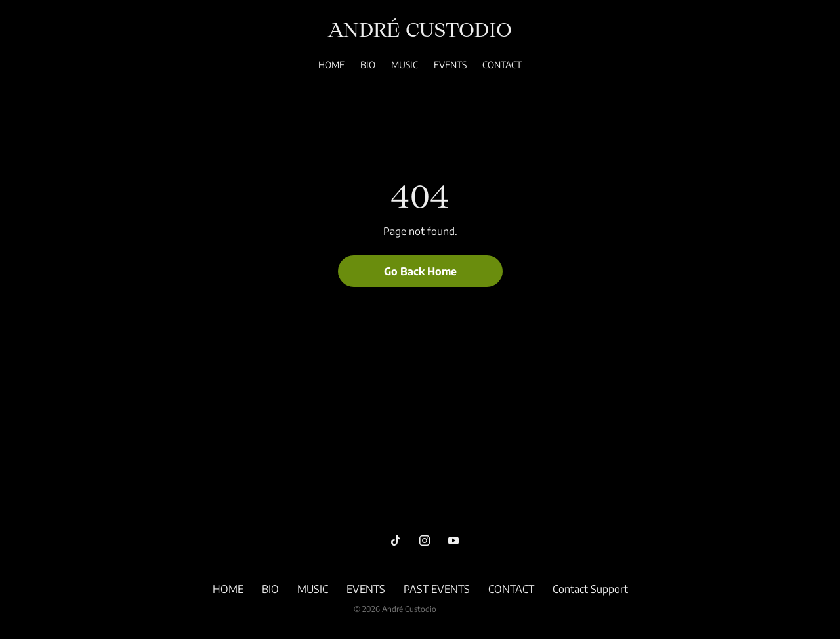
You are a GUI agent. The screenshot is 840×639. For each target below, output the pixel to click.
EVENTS (450, 65)
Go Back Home (420, 271)
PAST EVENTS (437, 589)
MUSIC (405, 65)
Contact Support (590, 589)
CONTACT (502, 65)
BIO (368, 65)
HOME (331, 65)
